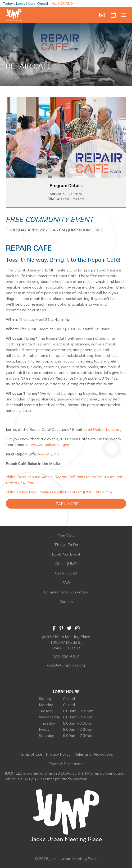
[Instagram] (77, 628)
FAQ (66, 583)
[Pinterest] (61, 628)
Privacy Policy (58, 754)
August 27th (48, 454)
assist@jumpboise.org (66, 665)
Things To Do (66, 545)
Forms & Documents (66, 764)
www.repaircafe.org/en (51, 445)
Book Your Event (66, 554)
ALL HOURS (62, 4)
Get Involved (66, 573)
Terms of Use (31, 754)
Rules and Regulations (94, 754)
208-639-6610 (66, 657)
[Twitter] (69, 628)
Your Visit (66, 535)
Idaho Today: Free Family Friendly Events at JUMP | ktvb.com (59, 492)
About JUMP (66, 564)
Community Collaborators (66, 592)
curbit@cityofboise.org (102, 429)
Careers (66, 602)
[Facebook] (54, 628)
